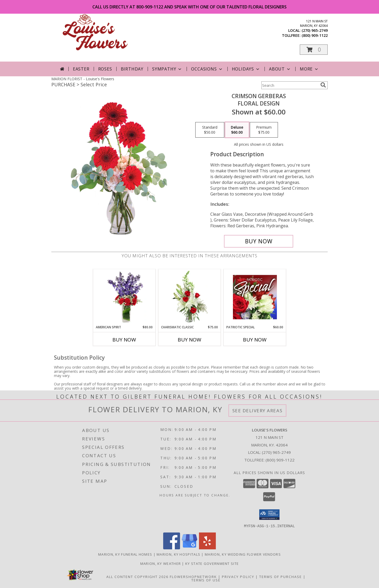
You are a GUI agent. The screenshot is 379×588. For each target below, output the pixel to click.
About (280, 69)
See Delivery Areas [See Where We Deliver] (258, 411)
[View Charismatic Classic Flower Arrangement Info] (190, 297)
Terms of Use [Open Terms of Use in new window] (206, 580)
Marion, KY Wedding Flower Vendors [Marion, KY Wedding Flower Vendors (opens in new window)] (243, 554)
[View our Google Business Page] (189, 548)
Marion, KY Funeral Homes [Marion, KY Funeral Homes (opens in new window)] (125, 554)
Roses (105, 69)
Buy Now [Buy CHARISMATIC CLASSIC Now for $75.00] (189, 340)
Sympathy (167, 69)
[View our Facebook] (172, 548)
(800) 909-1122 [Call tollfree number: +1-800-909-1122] (315, 35)
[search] (323, 85)
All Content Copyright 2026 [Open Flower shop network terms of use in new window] (137, 576)
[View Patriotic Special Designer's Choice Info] (255, 297)
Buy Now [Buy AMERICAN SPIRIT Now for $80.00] (124, 340)
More (309, 69)
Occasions (207, 69)
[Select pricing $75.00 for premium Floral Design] (264, 130)
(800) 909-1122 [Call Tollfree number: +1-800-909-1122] (280, 460)
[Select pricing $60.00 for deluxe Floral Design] (237, 130)
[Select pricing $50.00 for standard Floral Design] (210, 130)
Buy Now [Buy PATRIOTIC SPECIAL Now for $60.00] (255, 340)
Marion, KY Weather (161, 563)
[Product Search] (290, 85)
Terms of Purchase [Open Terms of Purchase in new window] (281, 576)
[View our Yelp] (207, 548)
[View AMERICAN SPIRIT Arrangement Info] (124, 297)
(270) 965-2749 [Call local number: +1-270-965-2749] (315, 30)
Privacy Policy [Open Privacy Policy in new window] (238, 576)
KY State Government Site (212, 563)
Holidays (246, 69)
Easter (81, 69)
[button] (314, 50)
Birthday (132, 69)
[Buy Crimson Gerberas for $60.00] (259, 241)
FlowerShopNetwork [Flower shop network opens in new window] (193, 576)
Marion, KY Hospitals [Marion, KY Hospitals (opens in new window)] (178, 554)
